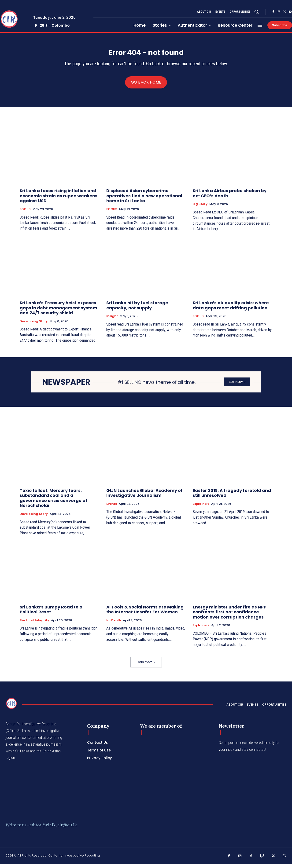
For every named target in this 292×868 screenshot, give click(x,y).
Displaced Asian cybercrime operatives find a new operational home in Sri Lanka (144, 200)
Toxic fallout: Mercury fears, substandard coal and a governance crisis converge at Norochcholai (54, 502)
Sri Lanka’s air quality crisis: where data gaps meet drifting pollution (231, 309)
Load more (146, 666)
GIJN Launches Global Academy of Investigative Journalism (144, 497)
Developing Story (34, 325)
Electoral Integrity (34, 624)
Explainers (201, 508)
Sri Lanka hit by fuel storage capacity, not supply (137, 309)
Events (112, 508)
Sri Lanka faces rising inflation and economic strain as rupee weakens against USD (59, 200)
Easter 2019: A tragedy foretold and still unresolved (232, 497)
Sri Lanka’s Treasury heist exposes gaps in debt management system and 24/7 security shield (58, 312)
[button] (256, 12)
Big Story (200, 208)
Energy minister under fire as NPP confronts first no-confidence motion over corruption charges (230, 616)
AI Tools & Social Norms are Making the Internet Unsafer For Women (145, 613)
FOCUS (25, 213)
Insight (112, 320)
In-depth (114, 624)
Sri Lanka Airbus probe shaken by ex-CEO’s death (230, 197)
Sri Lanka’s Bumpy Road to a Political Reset (51, 613)
